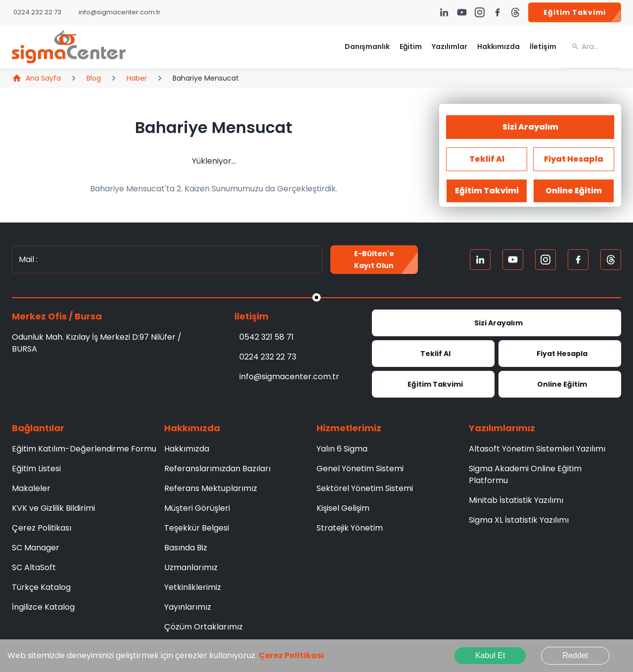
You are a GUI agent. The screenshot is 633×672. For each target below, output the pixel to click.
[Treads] (611, 260)
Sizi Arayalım (530, 127)
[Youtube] (513, 260)
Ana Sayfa (36, 78)
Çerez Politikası (291, 655)
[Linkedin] (480, 260)
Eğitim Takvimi (575, 12)
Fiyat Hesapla (560, 354)
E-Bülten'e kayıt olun (374, 260)
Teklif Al (433, 354)
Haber (137, 78)
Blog (94, 78)
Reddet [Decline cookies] (575, 655)
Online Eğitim (560, 384)
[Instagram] (545, 260)
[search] (601, 46)
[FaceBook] (578, 260)
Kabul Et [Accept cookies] (490, 655)
